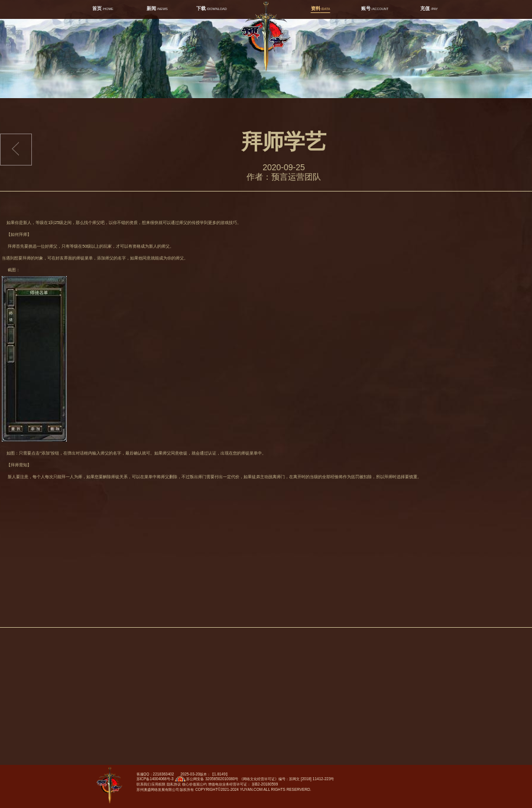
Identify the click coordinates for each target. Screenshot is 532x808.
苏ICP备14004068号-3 (155, 779)
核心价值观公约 (194, 784)
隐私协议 (174, 784)
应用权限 (158, 784)
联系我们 (144, 784)
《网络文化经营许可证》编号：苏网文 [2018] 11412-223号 (287, 779)
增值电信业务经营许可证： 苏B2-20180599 (243, 784)
